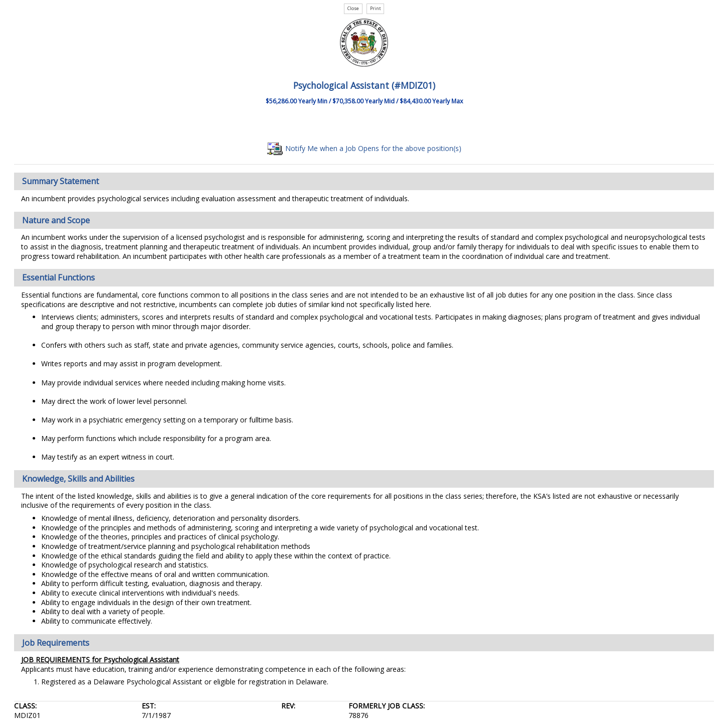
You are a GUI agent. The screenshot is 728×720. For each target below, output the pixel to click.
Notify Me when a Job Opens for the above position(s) (364, 148)
